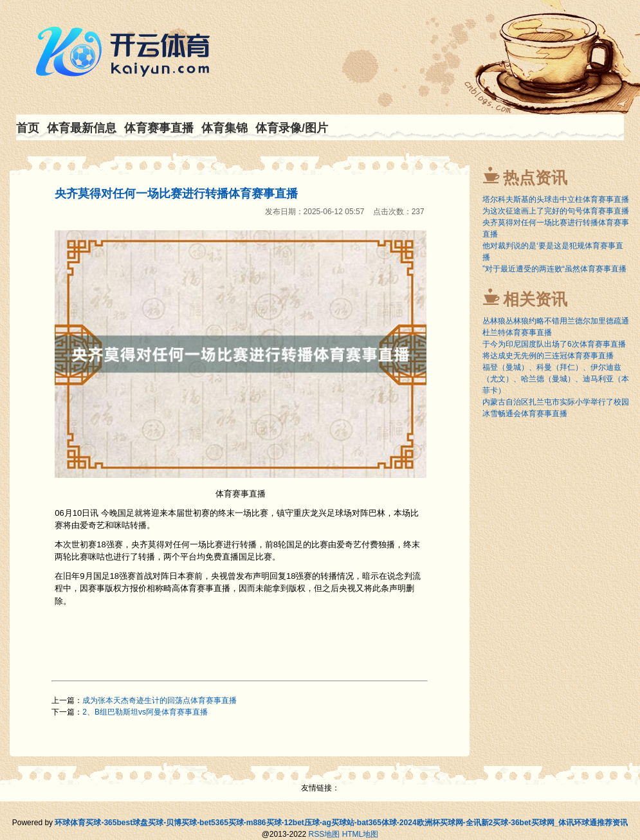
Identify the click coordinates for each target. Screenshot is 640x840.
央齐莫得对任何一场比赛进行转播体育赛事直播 (176, 194)
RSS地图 (325, 834)
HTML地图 (361, 834)
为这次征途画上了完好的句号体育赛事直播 (556, 211)
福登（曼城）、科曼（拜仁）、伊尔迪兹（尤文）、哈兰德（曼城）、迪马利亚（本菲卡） (556, 379)
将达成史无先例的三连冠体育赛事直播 (548, 356)
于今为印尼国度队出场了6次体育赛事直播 (554, 344)
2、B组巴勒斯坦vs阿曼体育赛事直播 (145, 712)
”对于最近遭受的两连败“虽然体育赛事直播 (554, 269)
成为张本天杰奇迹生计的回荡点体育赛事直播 (160, 700)
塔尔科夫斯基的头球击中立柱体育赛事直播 (556, 199)
